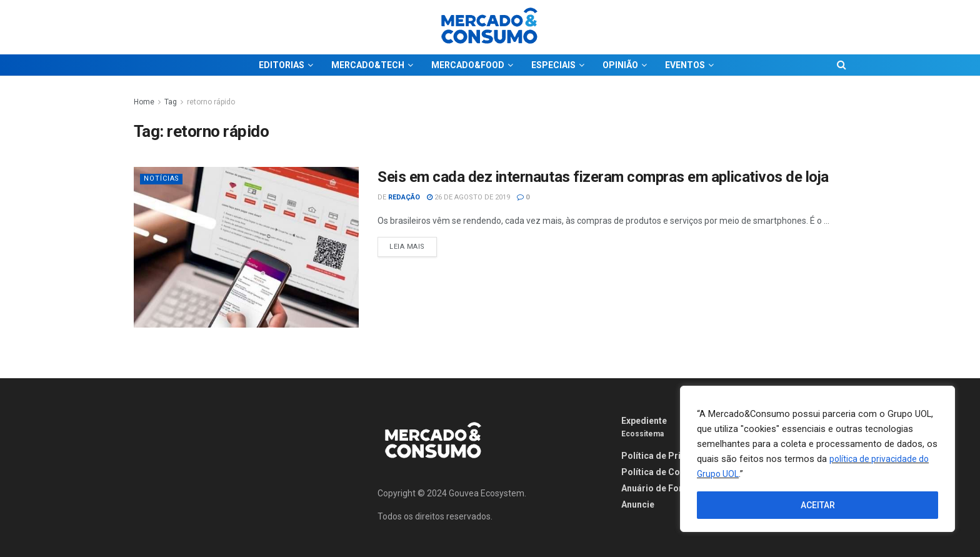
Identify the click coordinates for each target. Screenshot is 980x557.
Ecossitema (642, 434)
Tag (171, 102)
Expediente (644, 421)
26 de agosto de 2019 (468, 197)
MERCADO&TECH (368, 65)
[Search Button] (842, 65)
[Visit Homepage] (490, 27)
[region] (817, 459)
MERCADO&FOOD (468, 65)
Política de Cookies (662, 472)
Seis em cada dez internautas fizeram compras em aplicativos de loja (603, 177)
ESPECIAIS (553, 65)
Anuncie (638, 504)
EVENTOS (685, 65)
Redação (404, 197)
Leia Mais (413, 244)
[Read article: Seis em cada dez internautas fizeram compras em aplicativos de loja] (246, 247)
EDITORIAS (282, 65)
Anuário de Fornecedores (674, 488)
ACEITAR (818, 505)
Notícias (162, 178)
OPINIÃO (620, 65)
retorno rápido (211, 102)
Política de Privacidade (670, 456)
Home (144, 102)
